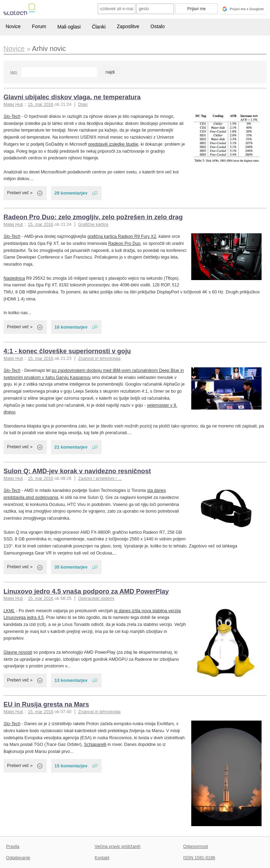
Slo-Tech (12, 116)
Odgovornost (196, 847)
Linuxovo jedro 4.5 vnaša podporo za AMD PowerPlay (86, 591)
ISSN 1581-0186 (199, 858)
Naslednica (14, 278)
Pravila (13, 847)
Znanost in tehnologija (99, 359)
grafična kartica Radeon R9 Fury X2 (122, 236)
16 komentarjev (71, 327)
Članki (99, 27)
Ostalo (157, 26)
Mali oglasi (69, 27)
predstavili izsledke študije (113, 144)
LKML (9, 611)
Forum (39, 26)
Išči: (14, 73)
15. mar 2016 (41, 104)
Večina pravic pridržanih (118, 847)
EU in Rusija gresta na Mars (46, 704)
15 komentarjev (71, 766)
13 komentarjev (71, 680)
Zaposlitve (128, 26)
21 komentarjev (71, 447)
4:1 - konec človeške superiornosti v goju (67, 351)
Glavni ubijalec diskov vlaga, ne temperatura (72, 97)
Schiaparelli (95, 745)
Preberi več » (20, 193)
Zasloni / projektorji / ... (100, 479)
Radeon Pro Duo (124, 243)
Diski (83, 104)
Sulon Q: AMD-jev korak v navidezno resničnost (77, 471)
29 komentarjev (71, 193)
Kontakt (102, 858)
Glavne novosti (18, 652)
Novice (13, 26)
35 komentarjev (71, 567)
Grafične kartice (93, 224)
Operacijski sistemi (96, 598)
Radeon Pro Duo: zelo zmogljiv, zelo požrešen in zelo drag (93, 217)
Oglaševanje (18, 858)
